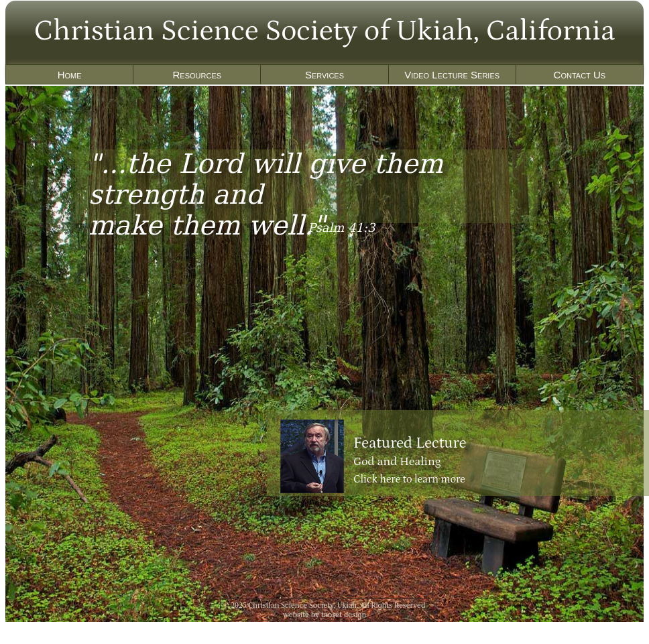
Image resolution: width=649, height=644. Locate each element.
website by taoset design (325, 615)
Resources (197, 75)
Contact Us (580, 75)
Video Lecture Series (452, 75)
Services (324, 75)
